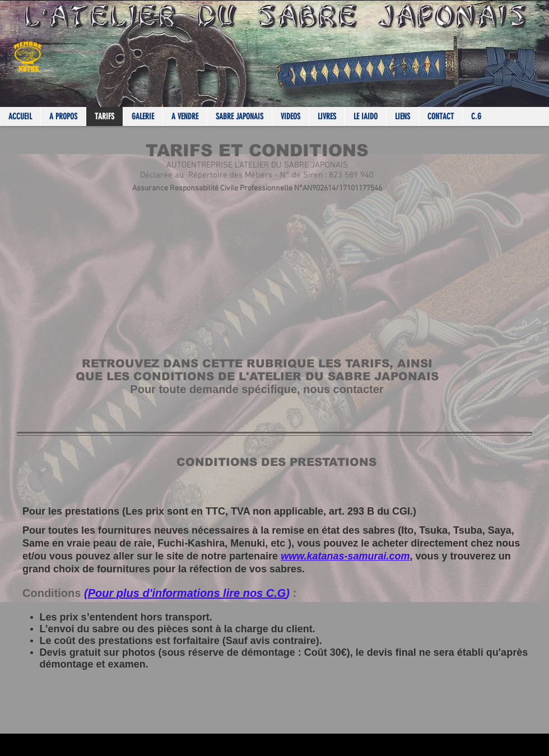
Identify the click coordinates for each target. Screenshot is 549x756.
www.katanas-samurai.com (345, 556)
